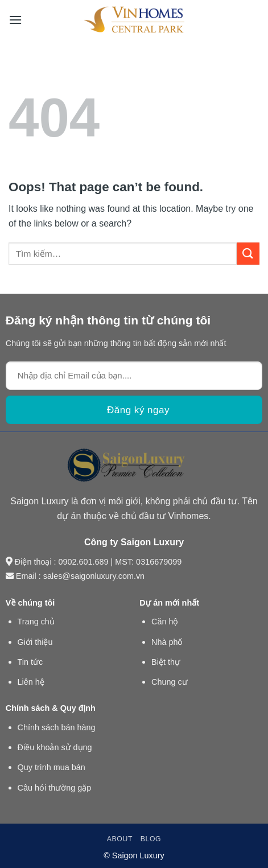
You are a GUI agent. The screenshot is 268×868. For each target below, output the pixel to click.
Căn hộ (165, 622)
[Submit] (248, 254)
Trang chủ (36, 622)
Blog (151, 839)
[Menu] (15, 20)
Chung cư (170, 682)
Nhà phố (167, 642)
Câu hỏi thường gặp (55, 788)
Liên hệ (31, 682)
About (120, 839)
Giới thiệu (35, 642)
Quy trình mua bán (51, 767)
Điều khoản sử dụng (55, 747)
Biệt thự (166, 662)
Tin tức (30, 662)
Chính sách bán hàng (57, 727)
